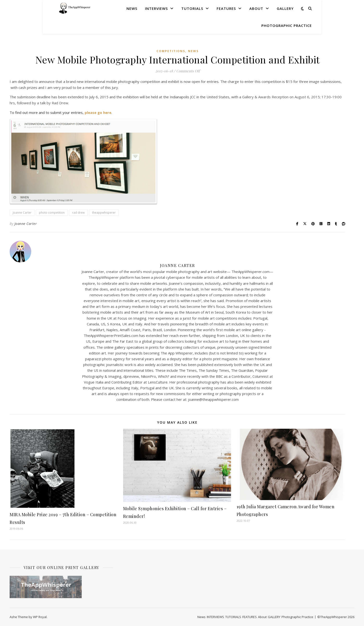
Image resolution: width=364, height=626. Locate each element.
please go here (98, 112)
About (256, 8)
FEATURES (226, 8)
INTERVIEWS (156, 8)
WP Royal (40, 617)
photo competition (52, 213)
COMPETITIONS (171, 51)
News (132, 8)
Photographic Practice (287, 25)
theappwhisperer (104, 213)
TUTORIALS (192, 8)
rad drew (78, 213)
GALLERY (285, 8)
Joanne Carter (22, 213)
